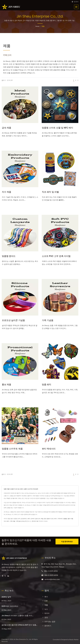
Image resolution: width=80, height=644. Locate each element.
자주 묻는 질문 (50, 622)
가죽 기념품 (48, 320)
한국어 (76, 2)
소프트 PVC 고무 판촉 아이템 (56, 256)
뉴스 (46, 609)
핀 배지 (33, 519)
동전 (45, 519)
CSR (46, 601)
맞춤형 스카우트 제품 (12, 449)
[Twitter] (5, 576)
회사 (46, 597)
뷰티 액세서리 (49, 449)
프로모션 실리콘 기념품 (13, 320)
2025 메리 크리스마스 (10, 606)
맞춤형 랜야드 (9, 256)
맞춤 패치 (47, 384)
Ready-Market (74, 639)
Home (37, 26)
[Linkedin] (8, 576)
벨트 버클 (70, 519)
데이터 (47, 613)
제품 (43, 26)
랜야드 (25, 519)
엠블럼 (65, 519)
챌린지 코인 (50, 519)
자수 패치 (6, 521)
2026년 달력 (6, 597)
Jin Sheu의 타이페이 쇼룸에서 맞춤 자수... (17, 616)
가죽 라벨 (12, 521)
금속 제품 (7, 128)
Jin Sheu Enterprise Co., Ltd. (22, 639)
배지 (56, 519)
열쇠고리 (38, 519)
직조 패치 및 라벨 (50, 192)
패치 (29, 519)
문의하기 (34, 521)
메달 (42, 519)
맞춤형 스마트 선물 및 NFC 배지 (58, 128)
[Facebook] (3, 576)
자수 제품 (7, 192)
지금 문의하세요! (67, 542)
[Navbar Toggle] (76, 7)
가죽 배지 (60, 519)
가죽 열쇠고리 (20, 521)
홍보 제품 (7, 384)
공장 (46, 617)
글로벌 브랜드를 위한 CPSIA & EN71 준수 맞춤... (19, 625)
